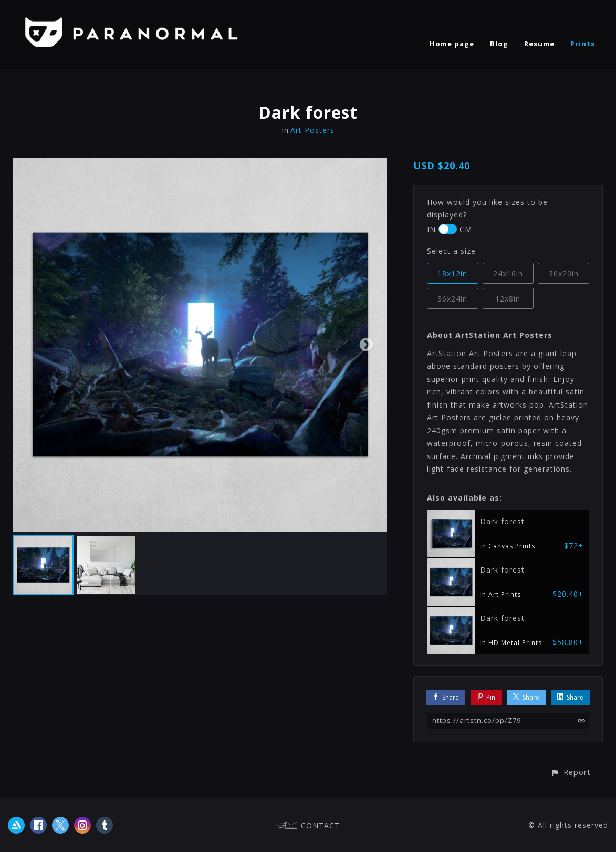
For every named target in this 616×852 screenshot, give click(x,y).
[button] (571, 772)
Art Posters (312, 130)
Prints (583, 44)
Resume (539, 44)
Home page (452, 44)
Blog (499, 44)
